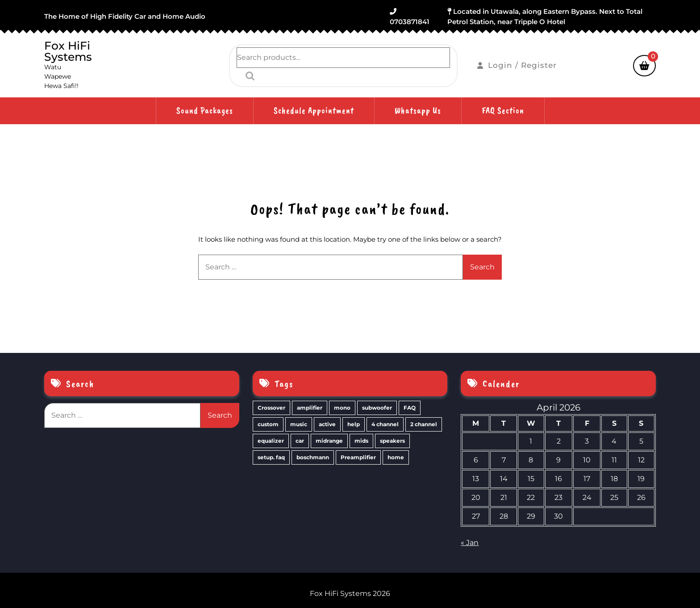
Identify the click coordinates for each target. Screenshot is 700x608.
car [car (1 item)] (300, 441)
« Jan (470, 543)
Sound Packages (205, 111)
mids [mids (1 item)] (361, 441)
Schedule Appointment (314, 111)
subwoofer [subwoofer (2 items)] (377, 408)
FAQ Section (503, 111)
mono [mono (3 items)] (342, 408)
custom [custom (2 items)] (268, 424)
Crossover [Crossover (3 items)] (271, 408)
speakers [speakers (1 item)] (392, 441)
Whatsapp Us (418, 111)
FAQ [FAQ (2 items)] (410, 408)
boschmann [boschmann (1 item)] (313, 457)
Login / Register (517, 65)
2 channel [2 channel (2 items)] (424, 424)
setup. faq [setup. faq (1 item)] (271, 457)
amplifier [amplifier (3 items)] (310, 408)
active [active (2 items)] (327, 424)
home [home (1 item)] (396, 457)
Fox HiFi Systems (68, 51)
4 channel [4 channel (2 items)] (385, 424)
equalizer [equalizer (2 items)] (271, 441)
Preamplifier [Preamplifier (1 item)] (358, 457)
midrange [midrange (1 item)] (329, 441)
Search (248, 76)
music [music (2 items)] (299, 424)
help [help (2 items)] (354, 424)
